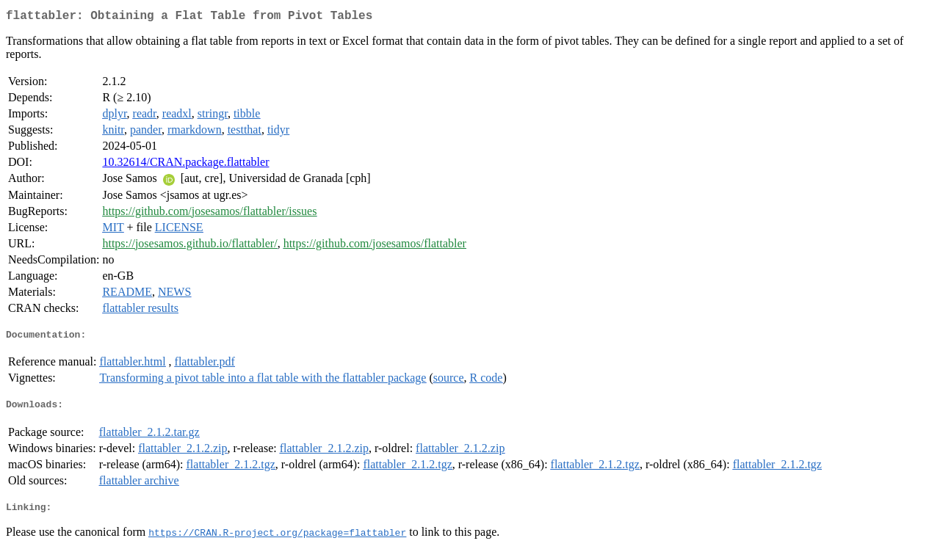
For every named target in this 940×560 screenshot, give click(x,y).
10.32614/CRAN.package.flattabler (185, 165)
